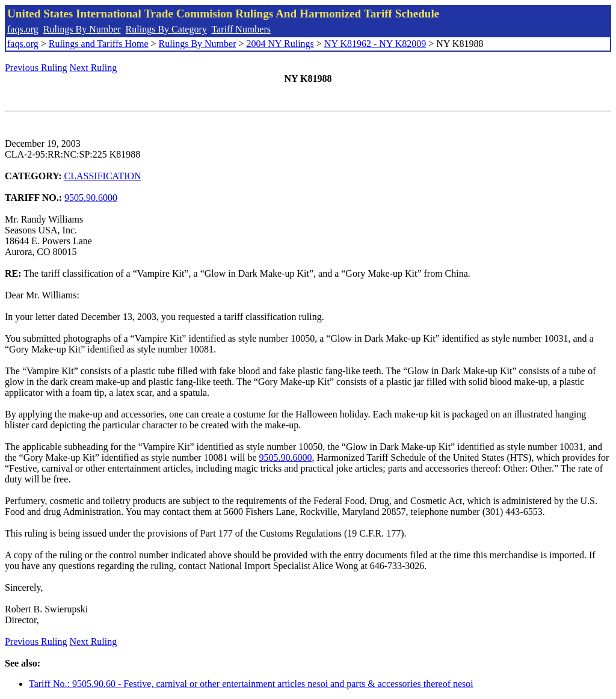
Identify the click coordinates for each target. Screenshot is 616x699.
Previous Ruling (36, 68)
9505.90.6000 (91, 198)
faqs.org (23, 29)
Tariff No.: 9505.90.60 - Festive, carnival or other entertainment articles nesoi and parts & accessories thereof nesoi (251, 684)
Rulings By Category (166, 29)
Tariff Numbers (241, 29)
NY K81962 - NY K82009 (375, 44)
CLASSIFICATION (103, 176)
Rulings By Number (82, 29)
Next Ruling (94, 68)
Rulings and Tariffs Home (99, 44)
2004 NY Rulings (280, 44)
